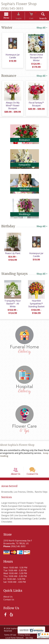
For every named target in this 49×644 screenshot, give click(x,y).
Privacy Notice (26, 640)
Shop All (42, 28)
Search (40, 19)
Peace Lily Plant (12, 255)
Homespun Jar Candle (12, 57)
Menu (9, 18)
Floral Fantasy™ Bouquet (37, 106)
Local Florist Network (15, 643)
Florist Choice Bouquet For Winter (37, 59)
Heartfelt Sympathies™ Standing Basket (37, 305)
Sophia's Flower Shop (19, 4)
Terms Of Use (11, 640)
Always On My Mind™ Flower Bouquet (12, 107)
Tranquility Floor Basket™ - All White (12, 305)
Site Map (31, 643)
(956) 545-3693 (12, 8)
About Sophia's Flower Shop (17, 447)
